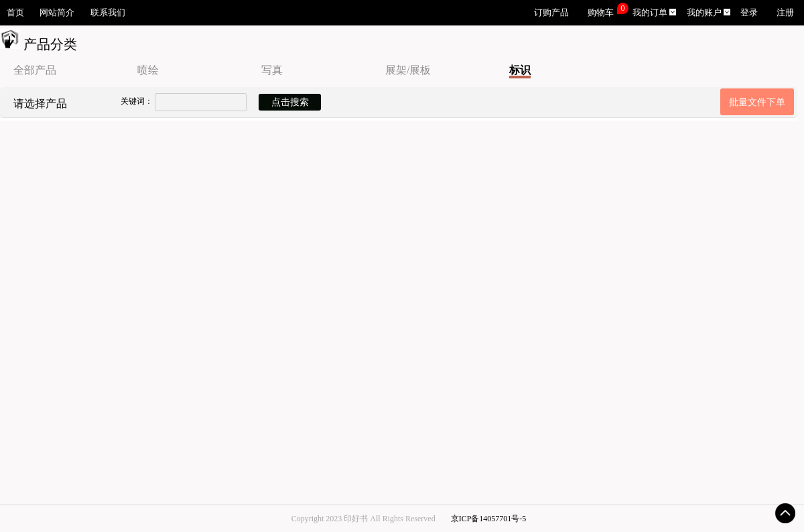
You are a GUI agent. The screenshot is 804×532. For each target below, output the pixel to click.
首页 (15, 13)
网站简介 (57, 13)
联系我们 (108, 13)
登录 (749, 13)
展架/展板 (408, 70)
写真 (272, 70)
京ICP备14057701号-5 (489, 519)
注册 (785, 13)
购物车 (601, 13)
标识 (520, 70)
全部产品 (35, 70)
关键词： (137, 101)
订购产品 (551, 13)
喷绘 (148, 70)
